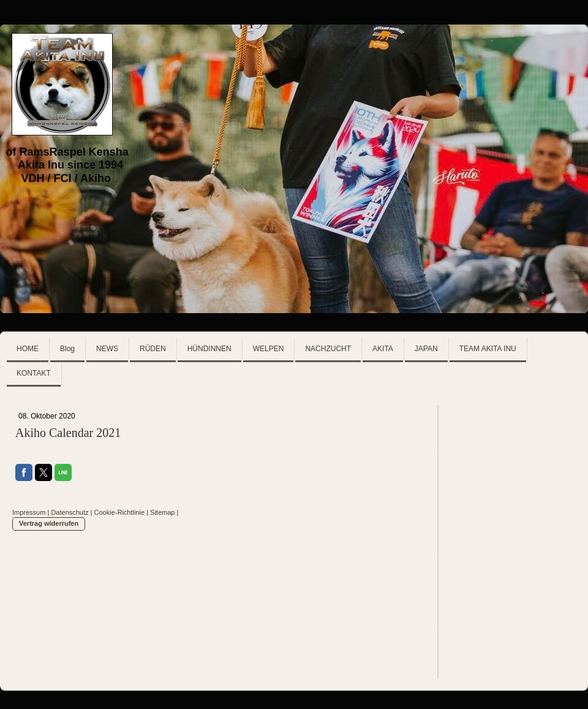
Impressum (29, 512)
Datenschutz (70, 512)
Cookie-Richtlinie (120, 512)
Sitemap (162, 512)
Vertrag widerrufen (49, 523)
